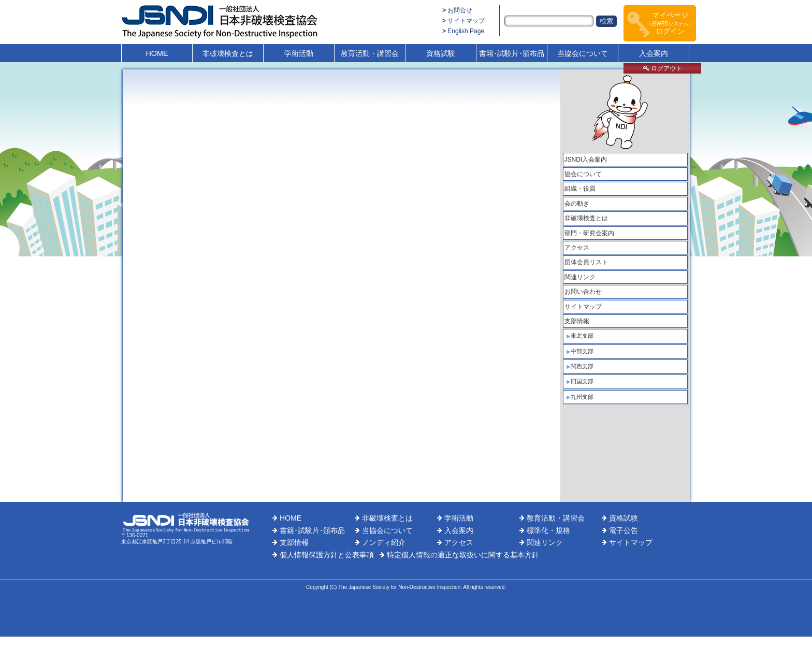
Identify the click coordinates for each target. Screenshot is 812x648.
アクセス (577, 248)
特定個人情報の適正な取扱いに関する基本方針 (463, 555)
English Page (466, 31)
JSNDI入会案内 (586, 160)
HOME (157, 53)
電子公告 (624, 530)
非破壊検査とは (228, 53)
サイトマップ (466, 21)
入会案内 (654, 53)
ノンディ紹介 (384, 542)
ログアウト (663, 68)
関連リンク (580, 277)
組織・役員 (580, 189)
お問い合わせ (583, 292)
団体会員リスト (586, 262)
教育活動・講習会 (370, 53)
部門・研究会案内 (589, 233)
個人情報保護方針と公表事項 (327, 555)
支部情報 (577, 321)
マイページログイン (670, 23)
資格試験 (441, 53)
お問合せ (460, 10)
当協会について (583, 53)
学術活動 (299, 53)
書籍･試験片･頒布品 (512, 53)
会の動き (577, 204)
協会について (583, 174)
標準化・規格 (548, 530)
